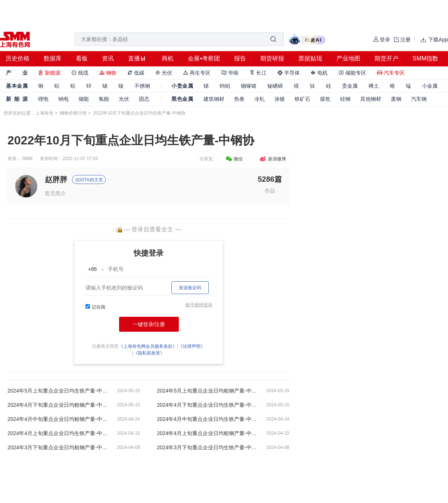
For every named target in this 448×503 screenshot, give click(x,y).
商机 (168, 58)
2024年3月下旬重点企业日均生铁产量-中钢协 (207, 447)
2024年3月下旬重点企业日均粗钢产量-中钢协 (58, 447)
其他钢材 (371, 99)
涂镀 (280, 99)
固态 (144, 99)
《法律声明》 (192, 346)
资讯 (108, 58)
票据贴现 (310, 58)
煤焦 (325, 99)
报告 (240, 58)
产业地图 (348, 58)
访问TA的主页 (89, 180)
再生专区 (197, 73)
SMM (27, 159)
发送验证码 (190, 288)
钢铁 (108, 73)
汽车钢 (419, 99)
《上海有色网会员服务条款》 (148, 346)
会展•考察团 (204, 58)
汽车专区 (391, 73)
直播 (134, 58)
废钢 (396, 99)
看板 (82, 58)
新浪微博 (272, 159)
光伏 (164, 73)
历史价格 (18, 58)
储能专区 (352, 73)
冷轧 (259, 99)
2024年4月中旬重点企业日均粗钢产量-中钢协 (58, 419)
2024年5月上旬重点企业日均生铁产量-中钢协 (58, 391)
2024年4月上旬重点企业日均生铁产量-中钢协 (58, 433)
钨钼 (225, 86)
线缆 (80, 73)
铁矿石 (302, 99)
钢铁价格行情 (73, 113)
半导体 (289, 73)
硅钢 (345, 99)
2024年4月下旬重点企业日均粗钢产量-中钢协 (58, 405)
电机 (319, 73)
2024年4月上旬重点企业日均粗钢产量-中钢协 (207, 433)
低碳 (136, 73)
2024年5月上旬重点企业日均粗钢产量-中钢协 (207, 391)
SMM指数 (425, 58)
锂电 (43, 99)
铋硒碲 (275, 86)
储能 (84, 99)
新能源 (49, 73)
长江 (258, 73)
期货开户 (386, 58)
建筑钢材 (214, 99)
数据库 (53, 58)
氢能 (104, 99)
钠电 (63, 99)
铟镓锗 (249, 86)
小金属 (430, 86)
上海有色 (44, 113)
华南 (230, 73)
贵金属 (350, 86)
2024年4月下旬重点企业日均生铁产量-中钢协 (207, 405)
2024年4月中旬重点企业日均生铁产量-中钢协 (207, 419)
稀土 (374, 86)
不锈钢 (142, 86)
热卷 (239, 99)
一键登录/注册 (149, 324)
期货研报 (272, 58)
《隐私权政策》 (149, 353)
